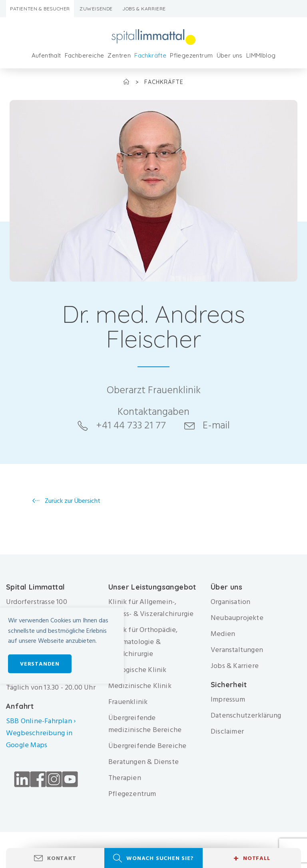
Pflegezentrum (191, 55)
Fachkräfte (150, 55)
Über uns (230, 55)
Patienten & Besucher (40, 9)
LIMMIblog (261, 55)
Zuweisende (96, 9)
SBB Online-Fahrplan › (41, 721)
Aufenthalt (46, 55)
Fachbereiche (85, 55)
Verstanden (40, 664)
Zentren (119, 55)
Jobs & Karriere (144, 9)
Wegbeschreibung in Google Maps (39, 739)
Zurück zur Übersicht (72, 501)
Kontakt (62, 858)
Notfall (252, 858)
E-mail (216, 425)
